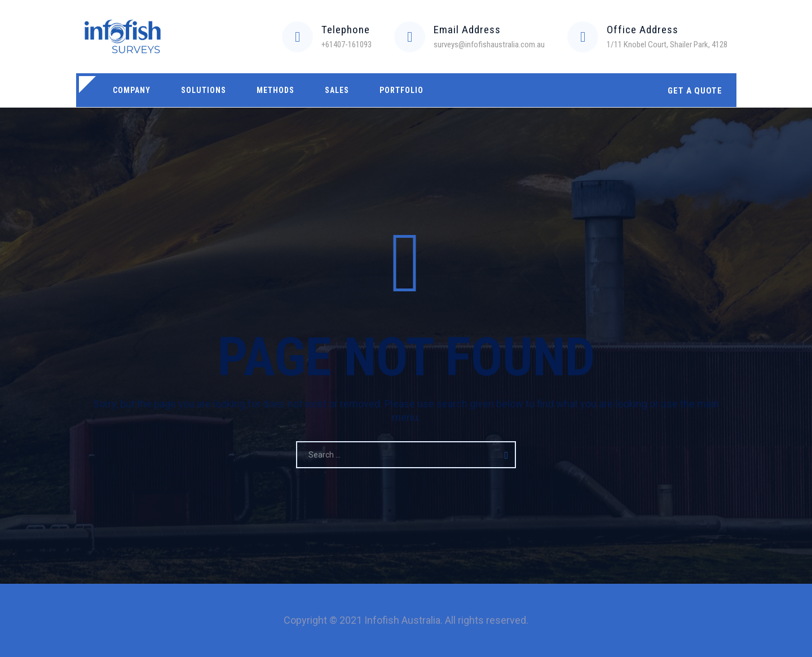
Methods (275, 90)
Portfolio (401, 90)
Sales (337, 90)
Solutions (204, 90)
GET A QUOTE (695, 91)
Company (132, 90)
